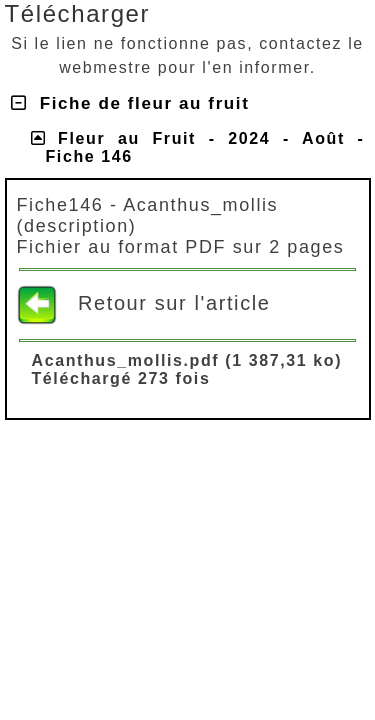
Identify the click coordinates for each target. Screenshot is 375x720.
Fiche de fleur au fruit (130, 103)
